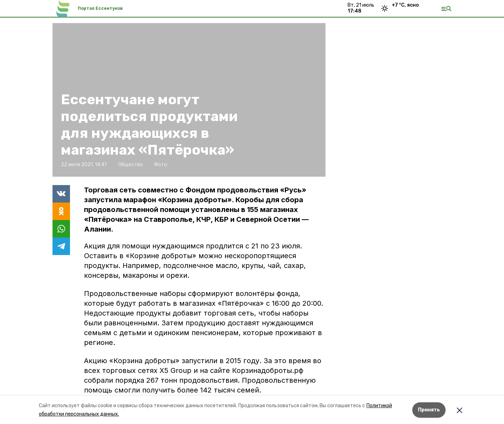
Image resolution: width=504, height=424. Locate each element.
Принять (429, 410)
